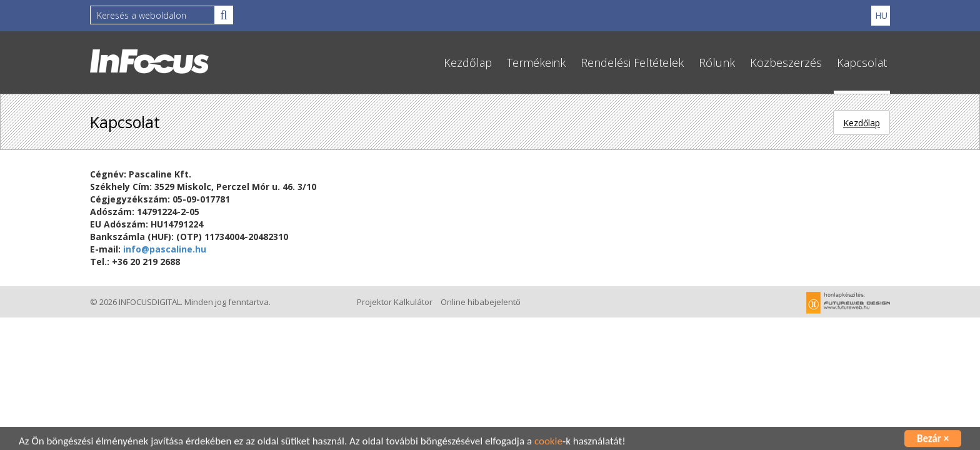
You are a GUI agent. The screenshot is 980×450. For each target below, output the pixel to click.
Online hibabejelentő (481, 302)
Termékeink (536, 62)
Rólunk (717, 62)
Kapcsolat (862, 62)
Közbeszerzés (786, 62)
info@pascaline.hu (165, 249)
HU (881, 15)
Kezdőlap (468, 62)
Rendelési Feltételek (632, 62)
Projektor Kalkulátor (395, 302)
